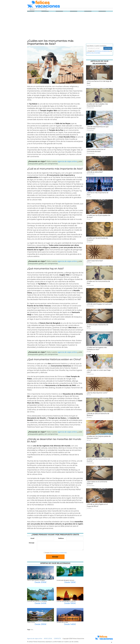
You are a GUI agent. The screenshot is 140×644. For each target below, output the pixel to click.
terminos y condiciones (102, 51)
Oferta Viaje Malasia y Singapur (36, 580)
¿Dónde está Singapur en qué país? (99, 304)
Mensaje (32, 543)
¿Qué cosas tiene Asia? (95, 261)
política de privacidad (93, 53)
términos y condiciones (59, 553)
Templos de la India (62, 622)
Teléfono (61, 538)
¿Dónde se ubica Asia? (95, 172)
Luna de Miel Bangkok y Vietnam (66, 601)
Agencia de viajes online (35, 639)
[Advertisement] (70, 26)
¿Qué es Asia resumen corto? (97, 393)
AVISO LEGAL (48, 639)
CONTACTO (57, 639)
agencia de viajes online (67, 161)
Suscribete (108, 48)
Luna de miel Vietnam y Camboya (37, 601)
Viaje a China (31, 622)
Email (32, 538)
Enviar (55, 557)
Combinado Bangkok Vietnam (65, 580)
